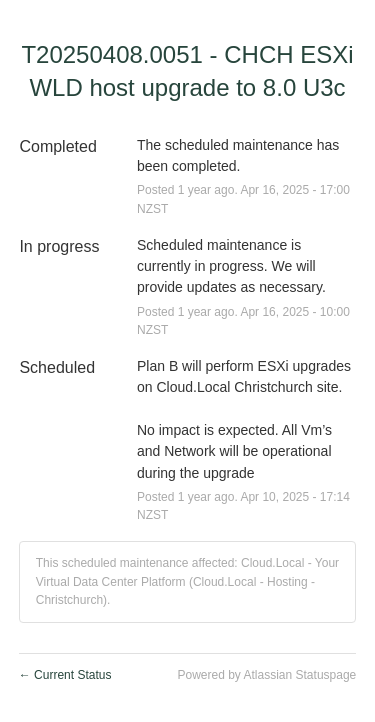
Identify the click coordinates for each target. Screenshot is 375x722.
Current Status (65, 675)
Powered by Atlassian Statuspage (266, 675)
